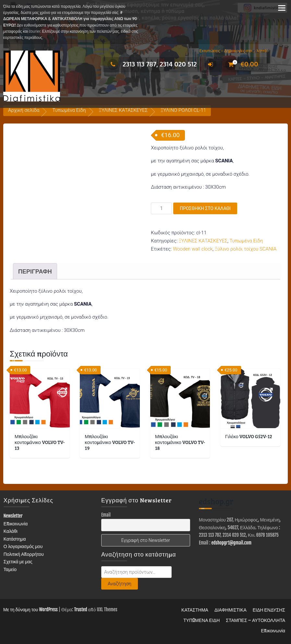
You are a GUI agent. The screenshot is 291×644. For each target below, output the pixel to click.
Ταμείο (10, 569)
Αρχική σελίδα (24, 110)
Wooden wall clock (193, 249)
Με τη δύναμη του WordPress (30, 609)
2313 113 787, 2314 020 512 (152, 64)
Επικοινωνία (16, 523)
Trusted (80, 609)
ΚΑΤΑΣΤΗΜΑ (195, 610)
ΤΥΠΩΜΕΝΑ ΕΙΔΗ (201, 620)
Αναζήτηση (120, 583)
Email (106, 515)
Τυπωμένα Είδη (69, 110)
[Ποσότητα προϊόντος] (161, 208)
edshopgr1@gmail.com (231, 542)
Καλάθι (11, 531)
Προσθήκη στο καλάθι (205, 208)
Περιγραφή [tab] (35, 271)
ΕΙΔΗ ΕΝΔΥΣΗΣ (269, 610)
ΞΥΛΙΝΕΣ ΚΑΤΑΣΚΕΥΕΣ (123, 110)
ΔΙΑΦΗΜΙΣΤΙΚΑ (230, 610)
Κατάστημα (15, 539)
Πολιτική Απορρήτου (24, 554)
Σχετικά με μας (18, 562)
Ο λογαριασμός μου (23, 546)
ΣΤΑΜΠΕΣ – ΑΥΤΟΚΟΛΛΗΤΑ (255, 620)
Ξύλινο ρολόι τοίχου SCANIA (246, 249)
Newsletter (13, 516)
